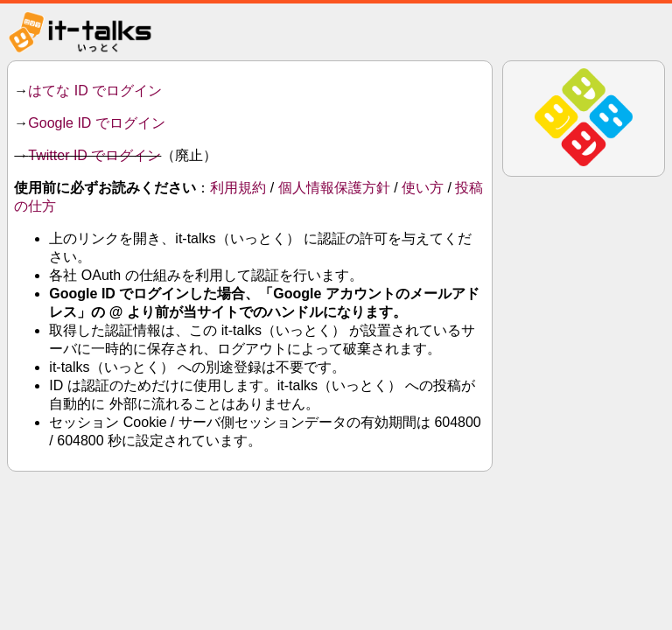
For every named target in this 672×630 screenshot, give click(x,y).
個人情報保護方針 (334, 188)
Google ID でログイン (96, 123)
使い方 (423, 188)
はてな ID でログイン (95, 91)
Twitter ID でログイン (94, 155)
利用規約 (238, 188)
